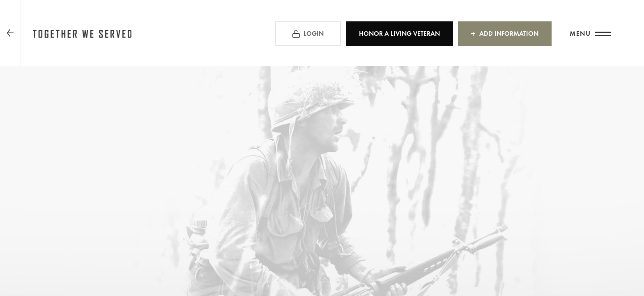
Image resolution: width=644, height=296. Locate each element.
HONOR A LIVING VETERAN (399, 34)
